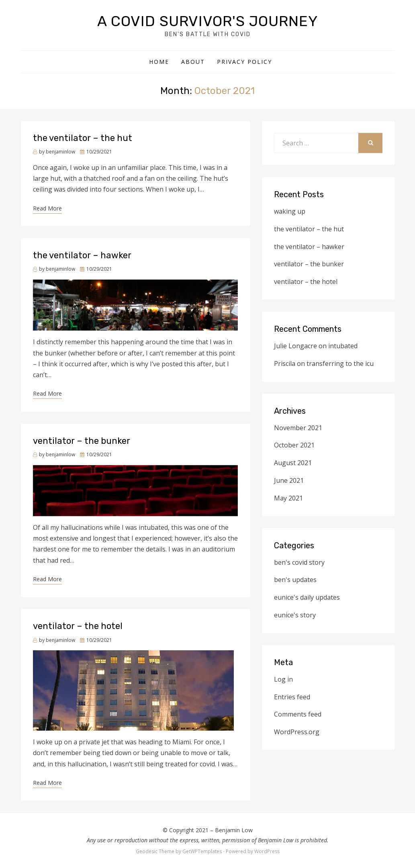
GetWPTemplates (202, 851)
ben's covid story (299, 562)
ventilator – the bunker (82, 441)
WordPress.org (297, 732)
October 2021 (294, 445)
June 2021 (289, 480)
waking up (290, 211)
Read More (47, 208)
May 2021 (288, 498)
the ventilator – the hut (83, 138)
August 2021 (293, 463)
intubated (343, 346)
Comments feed (298, 714)
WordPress (267, 851)
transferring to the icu (340, 364)
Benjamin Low (234, 830)
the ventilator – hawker (82, 255)
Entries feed (292, 697)
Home (159, 62)
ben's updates (295, 580)
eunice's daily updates (307, 597)
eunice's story (295, 615)
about (193, 62)
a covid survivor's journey (207, 21)
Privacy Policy (244, 62)
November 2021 (298, 428)
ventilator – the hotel (78, 626)
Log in (283, 679)
